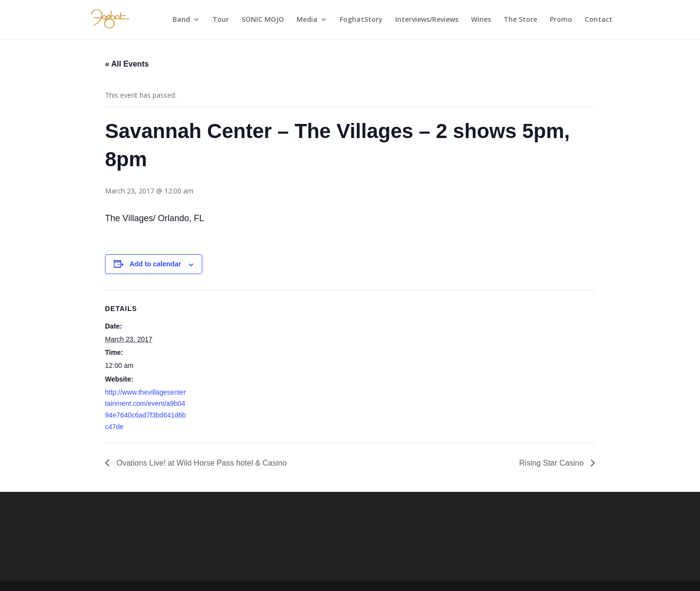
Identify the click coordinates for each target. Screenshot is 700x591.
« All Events (127, 64)
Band (181, 20)
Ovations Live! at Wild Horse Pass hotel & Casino (201, 463)
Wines (481, 20)
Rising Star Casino (552, 463)
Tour (221, 20)
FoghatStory (361, 20)
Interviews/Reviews (427, 20)
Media (307, 20)
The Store (520, 20)
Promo (561, 20)
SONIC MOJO (263, 20)
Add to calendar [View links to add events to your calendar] (156, 264)
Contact (599, 20)
